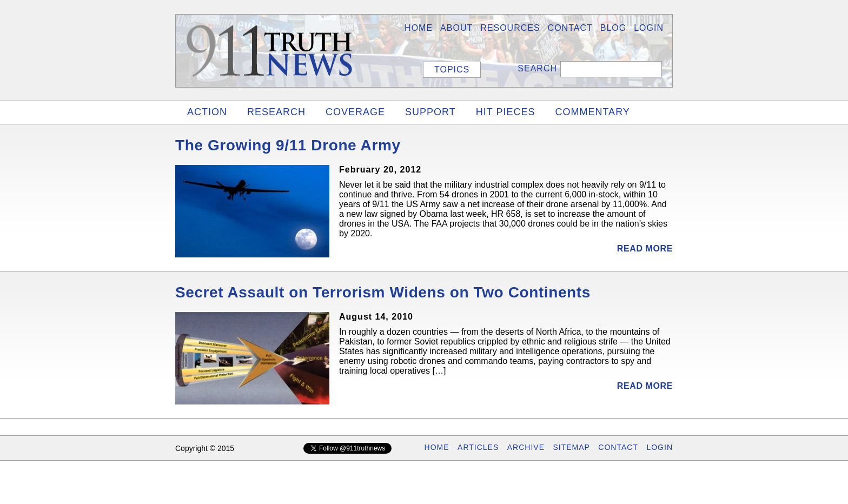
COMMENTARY (592, 112)
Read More (645, 248)
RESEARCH (276, 112)
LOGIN (649, 28)
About (456, 28)
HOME (419, 28)
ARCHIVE (526, 447)
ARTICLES (478, 447)
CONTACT (618, 447)
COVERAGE (355, 112)
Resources (510, 28)
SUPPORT (430, 112)
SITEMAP (571, 447)
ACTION (207, 112)
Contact (570, 28)
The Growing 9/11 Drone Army (288, 145)
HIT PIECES (506, 112)
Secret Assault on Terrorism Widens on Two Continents (383, 292)
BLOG (613, 28)
